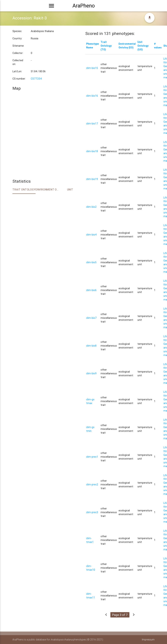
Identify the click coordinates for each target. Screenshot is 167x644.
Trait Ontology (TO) (106, 46)
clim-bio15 (92, 68)
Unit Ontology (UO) (143, 46)
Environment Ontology (47, 190)
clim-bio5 (91, 262)
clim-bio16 (92, 96)
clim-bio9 (91, 373)
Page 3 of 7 (120, 615)
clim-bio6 (91, 290)
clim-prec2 (92, 485)
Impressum (148, 640)
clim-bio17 (92, 124)
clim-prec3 (92, 512)
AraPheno (84, 6)
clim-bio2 (91, 207)
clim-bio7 (91, 318)
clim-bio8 (91, 346)
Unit (70, 190)
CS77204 (36, 79)
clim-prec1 (92, 457)
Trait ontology (24, 190)
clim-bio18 (92, 151)
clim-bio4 (91, 235)
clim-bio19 (92, 179)
